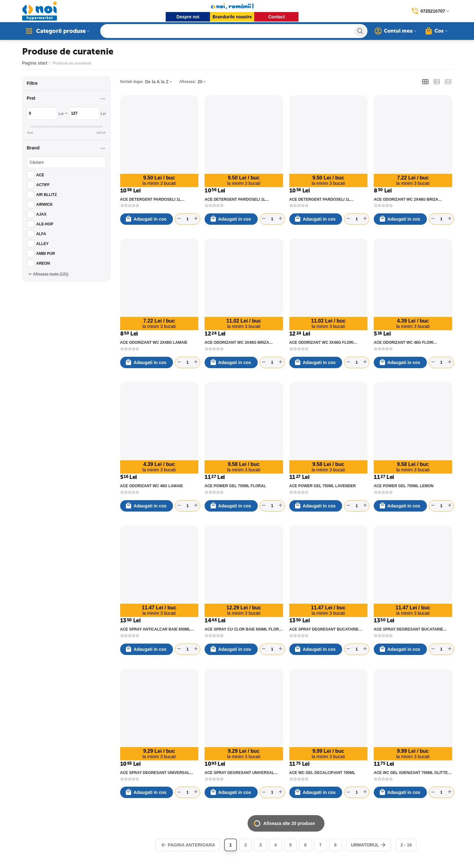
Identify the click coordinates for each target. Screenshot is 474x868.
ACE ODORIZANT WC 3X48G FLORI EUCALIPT (321, 343)
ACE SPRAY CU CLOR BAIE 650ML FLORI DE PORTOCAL (242, 629)
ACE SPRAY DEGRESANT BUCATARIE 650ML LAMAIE (324, 629)
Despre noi (188, 17)
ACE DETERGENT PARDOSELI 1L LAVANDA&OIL (151, 199)
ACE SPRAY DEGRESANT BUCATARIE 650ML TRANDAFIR (409, 629)
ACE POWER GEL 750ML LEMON (404, 486)
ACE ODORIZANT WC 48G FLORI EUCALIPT (404, 343)
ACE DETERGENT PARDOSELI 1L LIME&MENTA (235, 199)
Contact (276, 17)
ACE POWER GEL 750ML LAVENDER (323, 486)
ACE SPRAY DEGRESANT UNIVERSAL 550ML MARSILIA (239, 773)
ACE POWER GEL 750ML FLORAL (235, 486)
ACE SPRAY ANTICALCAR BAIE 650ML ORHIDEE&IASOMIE (155, 629)
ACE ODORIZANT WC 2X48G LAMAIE (154, 343)
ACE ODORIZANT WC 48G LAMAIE (152, 486)
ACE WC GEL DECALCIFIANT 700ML (322, 773)
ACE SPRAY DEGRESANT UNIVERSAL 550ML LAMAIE (155, 773)
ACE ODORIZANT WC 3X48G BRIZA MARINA (237, 343)
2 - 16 (406, 845)
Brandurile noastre (232, 17)
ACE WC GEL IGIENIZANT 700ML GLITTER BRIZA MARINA (412, 773)
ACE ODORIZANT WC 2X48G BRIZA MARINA (406, 199)
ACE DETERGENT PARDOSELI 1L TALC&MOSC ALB (320, 199)
